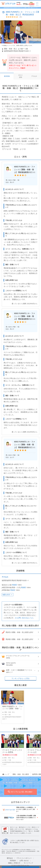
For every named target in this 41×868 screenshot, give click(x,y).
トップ (6, 774)
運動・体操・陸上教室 (21, 774)
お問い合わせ (24, 860)
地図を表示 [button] (8, 595)
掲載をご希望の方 (14, 863)
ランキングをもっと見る (20, 678)
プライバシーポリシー (24, 858)
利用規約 (13, 860)
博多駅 (14, 585)
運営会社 (10, 858)
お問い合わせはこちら (24, 618)
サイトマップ (28, 863)
